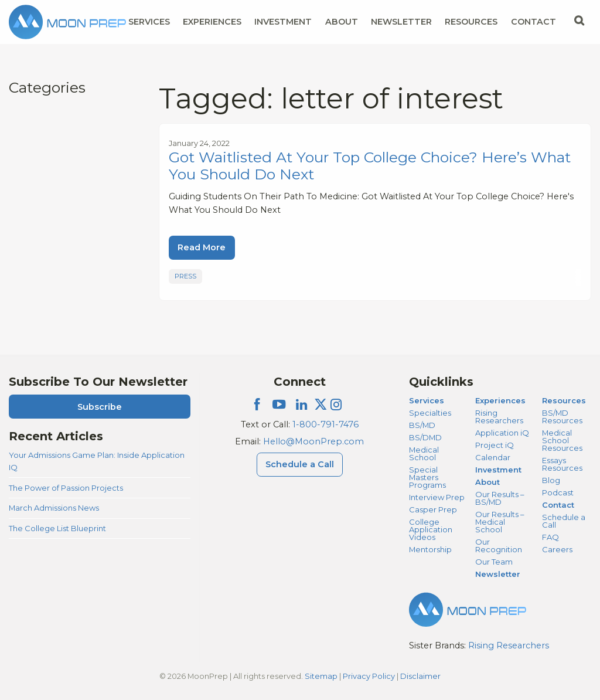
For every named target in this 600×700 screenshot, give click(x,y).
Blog (551, 480)
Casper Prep (433, 509)
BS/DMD (425, 437)
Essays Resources (562, 464)
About (487, 482)
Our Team (494, 562)
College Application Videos (431, 529)
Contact (558, 505)
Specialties (430, 413)
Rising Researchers (499, 417)
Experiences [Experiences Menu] (212, 22)
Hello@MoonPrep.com (313, 441)
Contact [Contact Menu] (533, 22)
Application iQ (502, 433)
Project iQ (495, 445)
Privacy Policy (369, 676)
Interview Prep (437, 497)
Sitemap (321, 676)
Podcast (558, 492)
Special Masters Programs (427, 477)
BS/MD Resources (562, 417)
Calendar (493, 457)
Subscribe (100, 407)
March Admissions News (54, 508)
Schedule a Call (564, 521)
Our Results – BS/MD (500, 498)
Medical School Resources (562, 440)
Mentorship (430, 549)
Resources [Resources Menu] (471, 22)
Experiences (500, 400)
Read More (202, 247)
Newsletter (401, 22)
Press (185, 276)
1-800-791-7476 (325, 424)
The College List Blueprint (57, 528)
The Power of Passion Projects (66, 488)
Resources (564, 400)
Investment (283, 22)
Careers (557, 549)
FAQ (550, 537)
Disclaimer (420, 676)
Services (427, 400)
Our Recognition (499, 546)
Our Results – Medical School (500, 522)
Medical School (424, 453)
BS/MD (422, 425)
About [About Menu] (342, 22)
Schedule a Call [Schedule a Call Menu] (300, 464)
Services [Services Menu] (149, 22)
